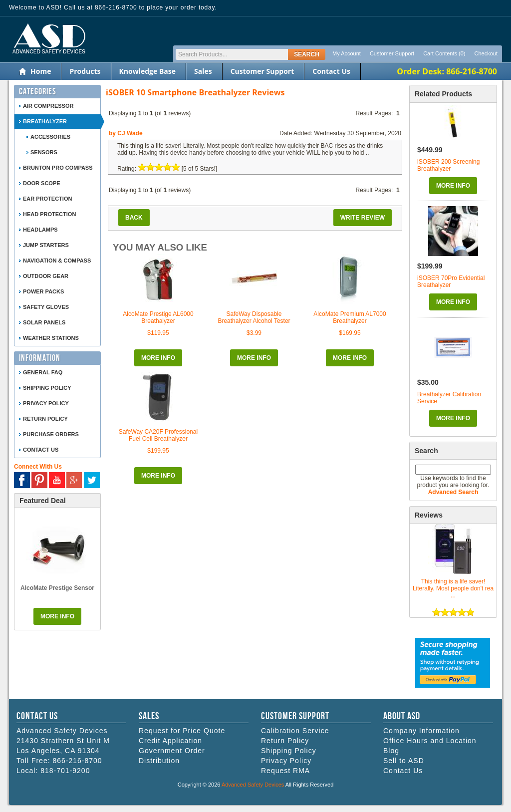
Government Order (172, 751)
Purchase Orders (51, 434)
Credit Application (170, 741)
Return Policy (45, 419)
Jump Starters (46, 245)
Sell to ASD (404, 761)
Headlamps (40, 230)
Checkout (486, 53)
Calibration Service (295, 731)
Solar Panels (44, 322)
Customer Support (392, 53)
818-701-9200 (65, 771)
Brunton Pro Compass (58, 168)
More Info (453, 186)
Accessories (50, 137)
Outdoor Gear (46, 276)
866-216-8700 (77, 761)
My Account (347, 53)
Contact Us (331, 71)
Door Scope (42, 183)
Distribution (159, 761)
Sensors (44, 152)
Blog (391, 751)
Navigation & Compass (57, 261)
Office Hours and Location (430, 741)
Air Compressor (48, 106)
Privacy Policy (46, 403)
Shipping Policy (47, 388)
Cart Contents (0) (444, 53)
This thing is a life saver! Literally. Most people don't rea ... (453, 588)
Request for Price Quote (182, 731)
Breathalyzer (45, 121)
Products (85, 71)
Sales (203, 71)
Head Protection (49, 214)
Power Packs (43, 291)
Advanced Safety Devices (253, 785)
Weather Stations (51, 338)
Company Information (421, 731)
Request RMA (285, 771)
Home (41, 71)
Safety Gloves (46, 307)
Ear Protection (47, 199)
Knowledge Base (147, 71)
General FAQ (43, 372)
